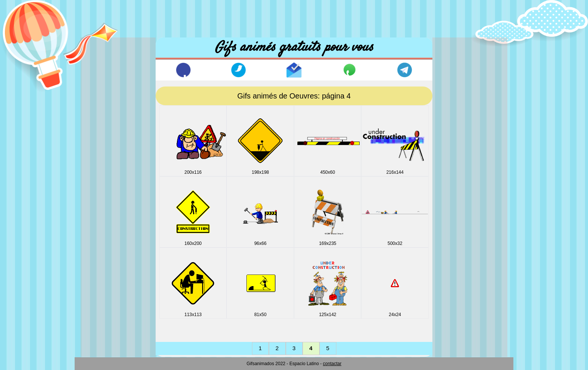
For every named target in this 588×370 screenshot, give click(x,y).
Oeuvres (99, 297)
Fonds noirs (103, 195)
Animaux (99, 80)
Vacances (101, 322)
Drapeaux (101, 157)
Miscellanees (105, 271)
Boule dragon (105, 119)
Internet (98, 233)
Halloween (102, 208)
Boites (96, 106)
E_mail (97, 169)
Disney (97, 144)
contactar (332, 364)
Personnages (105, 310)
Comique (100, 131)
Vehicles (99, 335)
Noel (94, 284)
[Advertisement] (294, 17)
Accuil (104, 48)
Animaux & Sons (109, 93)
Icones (97, 220)
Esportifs (99, 182)
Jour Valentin (105, 246)
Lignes (97, 259)
